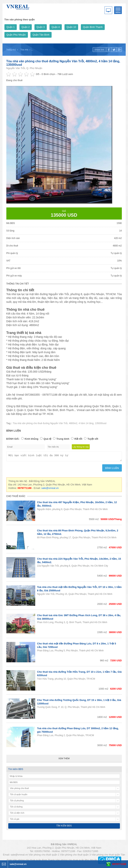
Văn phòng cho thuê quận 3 (75, 856)
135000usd (101, 423)
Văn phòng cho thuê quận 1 (44, 856)
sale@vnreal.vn (50, 489)
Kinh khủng (32, 439)
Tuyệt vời (93, 439)
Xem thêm (64, 760)
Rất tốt (78, 439)
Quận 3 (41, 27)
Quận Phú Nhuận (16, 35)
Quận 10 (71, 27)
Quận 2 (26, 27)
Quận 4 (56, 27)
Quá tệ (47, 439)
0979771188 (119, 864)
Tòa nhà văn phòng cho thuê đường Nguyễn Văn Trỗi (40, 423)
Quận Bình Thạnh (93, 27)
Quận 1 (11, 27)
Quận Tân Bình (41, 35)
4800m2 (73, 423)
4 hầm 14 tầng (86, 423)
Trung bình (63, 439)
